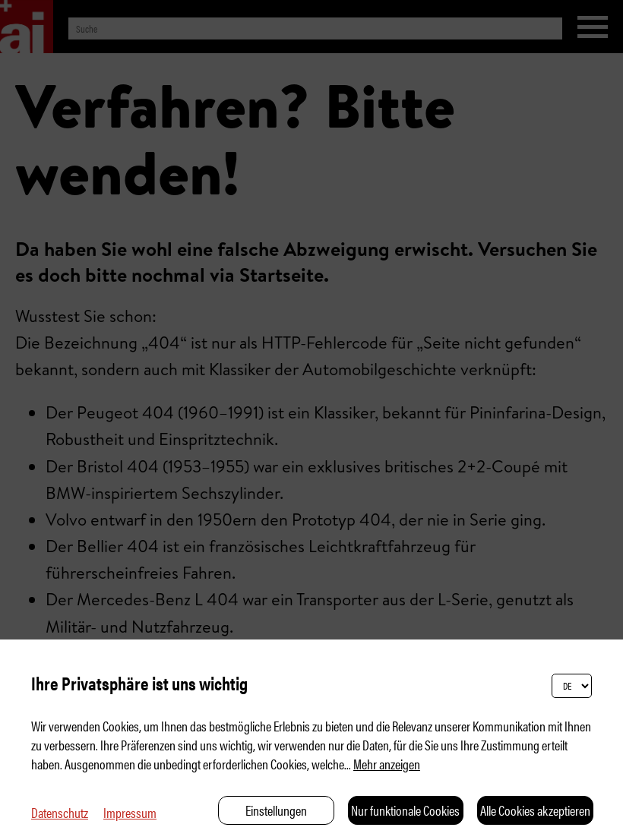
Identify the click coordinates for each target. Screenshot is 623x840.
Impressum (130, 812)
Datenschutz (60, 812)
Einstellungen (276, 810)
